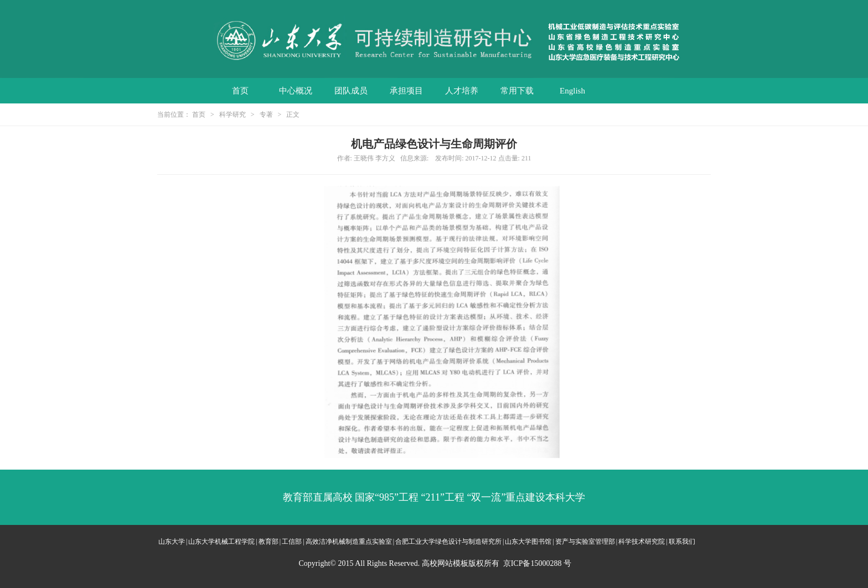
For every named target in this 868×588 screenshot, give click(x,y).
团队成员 (351, 91)
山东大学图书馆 (528, 542)
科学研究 (232, 115)
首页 (240, 91)
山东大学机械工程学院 (221, 542)
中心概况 (296, 91)
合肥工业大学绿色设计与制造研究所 (448, 542)
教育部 (268, 542)
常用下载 (517, 91)
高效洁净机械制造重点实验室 (349, 542)
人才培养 (462, 91)
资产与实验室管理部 (585, 542)
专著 (266, 115)
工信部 (292, 542)
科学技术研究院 (642, 542)
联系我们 (682, 542)
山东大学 (172, 542)
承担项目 (406, 91)
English (572, 91)
